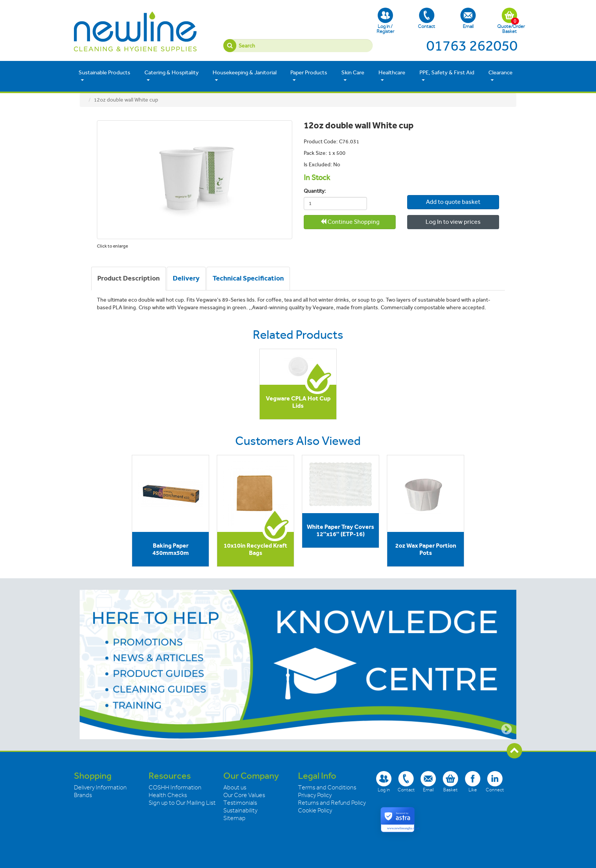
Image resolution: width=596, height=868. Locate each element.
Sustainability (240, 811)
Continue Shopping (350, 222)
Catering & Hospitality (172, 76)
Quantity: (315, 191)
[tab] (129, 279)
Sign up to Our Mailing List (182, 803)
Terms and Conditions (327, 788)
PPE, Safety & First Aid (447, 76)
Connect (495, 782)
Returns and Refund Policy (332, 803)
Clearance (500, 76)
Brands (83, 795)
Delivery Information (100, 788)
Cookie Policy (315, 811)
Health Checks (168, 795)
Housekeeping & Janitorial (245, 76)
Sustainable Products (104, 76)
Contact (427, 18)
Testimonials (240, 803)
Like (473, 782)
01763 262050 (472, 46)
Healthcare (392, 76)
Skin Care (353, 76)
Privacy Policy (315, 795)
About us (235, 788)
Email (468, 18)
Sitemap (234, 818)
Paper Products (309, 76)
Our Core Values (244, 795)
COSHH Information (175, 788)
